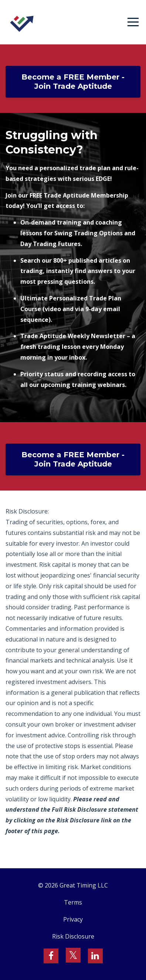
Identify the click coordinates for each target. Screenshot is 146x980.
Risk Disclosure (73, 936)
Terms (73, 902)
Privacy (73, 919)
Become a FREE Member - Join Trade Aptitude (73, 82)
